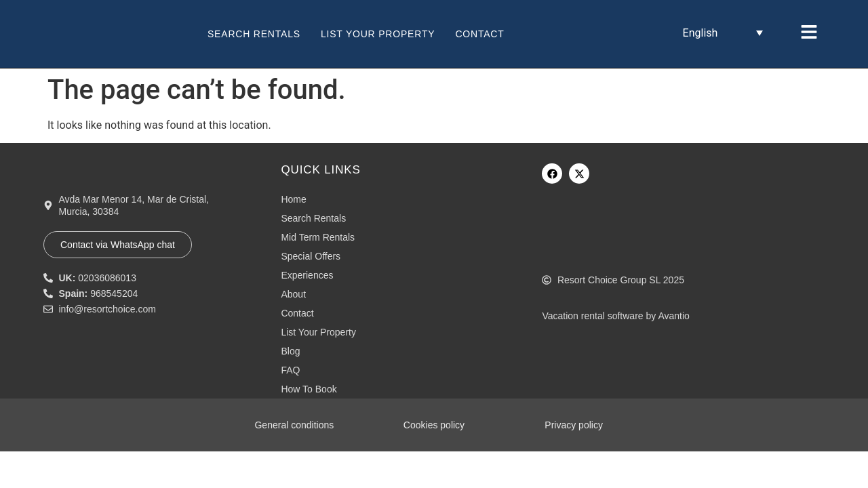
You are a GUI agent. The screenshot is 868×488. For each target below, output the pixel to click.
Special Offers (311, 256)
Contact (479, 34)
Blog (290, 351)
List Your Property (378, 34)
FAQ (290, 370)
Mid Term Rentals (318, 237)
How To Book (309, 389)
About (293, 294)
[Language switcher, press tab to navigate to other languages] (723, 33)
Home (293, 199)
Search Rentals (254, 34)
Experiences (307, 275)
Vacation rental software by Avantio (615, 316)
